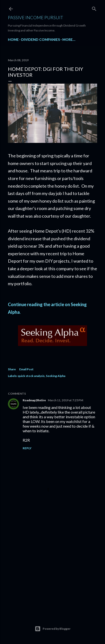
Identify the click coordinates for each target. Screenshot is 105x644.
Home (13, 39)
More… (69, 39)
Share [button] (12, 369)
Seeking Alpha (56, 376)
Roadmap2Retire (34, 400)
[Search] (94, 8)
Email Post (26, 369)
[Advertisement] (52, 567)
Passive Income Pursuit (35, 17)
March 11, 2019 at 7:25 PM (65, 400)
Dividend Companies (41, 39)
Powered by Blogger (53, 629)
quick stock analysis (31, 376)
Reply (27, 448)
